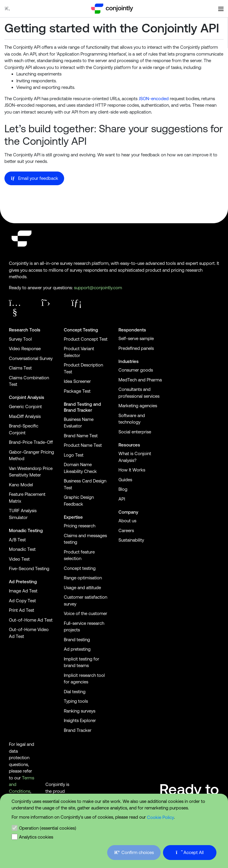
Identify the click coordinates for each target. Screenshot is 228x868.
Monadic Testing (26, 530)
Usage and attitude (82, 588)
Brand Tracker (78, 410)
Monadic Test (22, 549)
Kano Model (21, 485)
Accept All (190, 852)
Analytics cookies (36, 837)
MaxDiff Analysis (25, 416)
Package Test (77, 391)
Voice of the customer (85, 613)
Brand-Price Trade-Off (31, 442)
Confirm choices (134, 852)
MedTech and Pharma (140, 380)
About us (127, 521)
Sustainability (131, 540)
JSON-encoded (154, 99)
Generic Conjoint (25, 407)
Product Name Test (83, 445)
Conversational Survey (31, 358)
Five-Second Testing (29, 569)
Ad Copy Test (22, 601)
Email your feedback (34, 178)
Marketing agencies (138, 406)
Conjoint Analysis (27, 397)
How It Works (132, 470)
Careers (126, 530)
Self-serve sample (136, 338)
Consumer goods (136, 370)
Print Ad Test (22, 610)
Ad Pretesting (23, 582)
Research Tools (25, 330)
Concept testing (80, 568)
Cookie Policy (160, 817)
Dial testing (75, 692)
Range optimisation (83, 578)
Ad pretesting (77, 649)
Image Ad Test (23, 591)
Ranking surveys (80, 711)
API (122, 499)
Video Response (25, 349)
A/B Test (17, 540)
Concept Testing (81, 330)
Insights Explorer (80, 720)
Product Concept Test (86, 339)
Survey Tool (20, 339)
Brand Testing (78, 404)
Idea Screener (77, 381)
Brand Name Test (81, 436)
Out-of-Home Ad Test (31, 620)
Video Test (19, 559)
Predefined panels (136, 348)
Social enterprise (135, 432)
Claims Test (20, 368)
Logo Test (74, 455)
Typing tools (76, 701)
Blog (123, 489)
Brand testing (77, 640)
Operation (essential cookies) (48, 828)
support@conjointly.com (98, 288)
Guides (125, 480)
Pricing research (80, 526)
